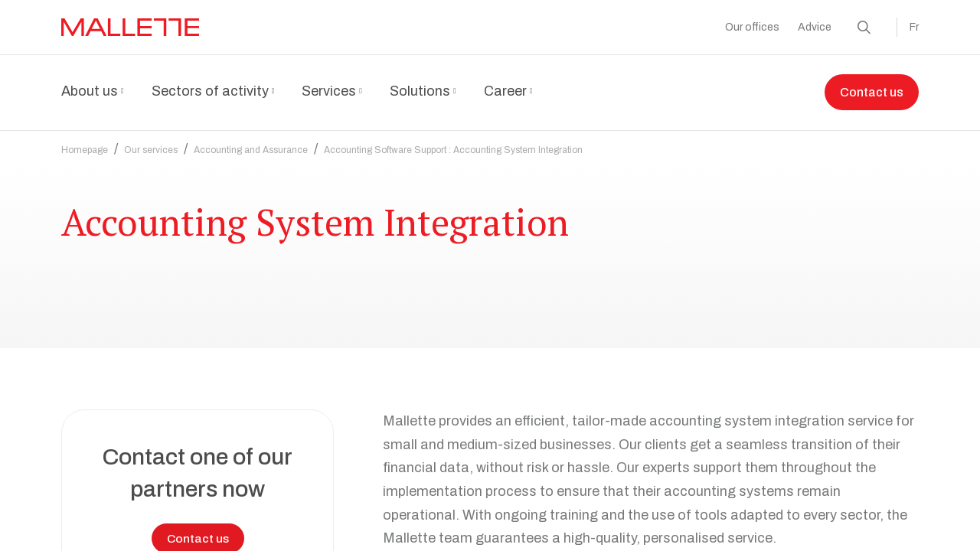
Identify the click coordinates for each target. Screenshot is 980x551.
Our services (151, 141)
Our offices (752, 27)
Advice (815, 27)
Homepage (85, 141)
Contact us (872, 93)
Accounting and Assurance (251, 141)
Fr (914, 27)
